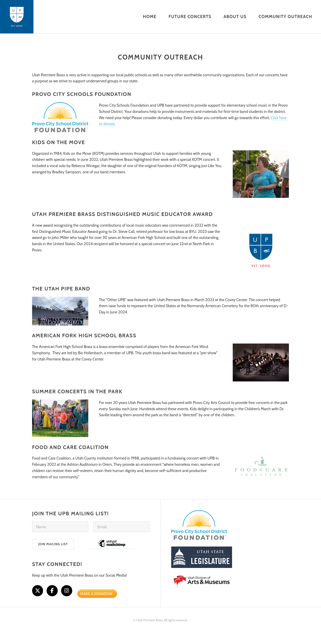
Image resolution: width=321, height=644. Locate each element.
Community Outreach (160, 57)
